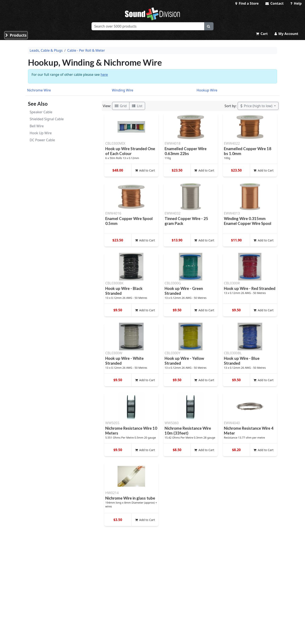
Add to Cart (145, 170)
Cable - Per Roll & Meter (86, 50)
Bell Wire (37, 126)
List (137, 106)
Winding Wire (123, 90)
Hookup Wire (207, 90)
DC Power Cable (42, 140)
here (104, 75)
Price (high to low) (257, 106)
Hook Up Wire (41, 133)
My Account (286, 34)
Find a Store (247, 3)
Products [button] (16, 35)
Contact (274, 3)
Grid (121, 106)
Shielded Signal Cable (47, 119)
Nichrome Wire (39, 90)
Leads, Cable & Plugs (46, 50)
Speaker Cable (41, 112)
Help (296, 3)
